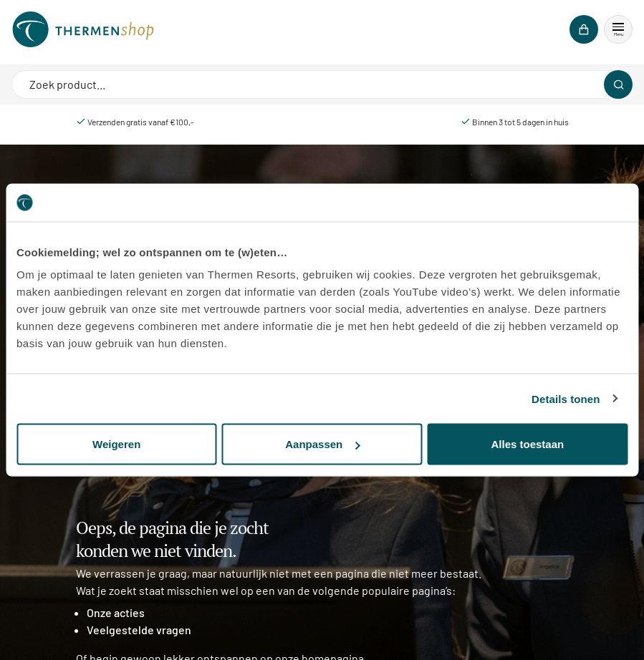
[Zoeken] (618, 84)
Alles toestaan (527, 444)
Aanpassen (322, 444)
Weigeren (116, 444)
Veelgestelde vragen (139, 630)
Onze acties (116, 612)
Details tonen (566, 398)
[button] (618, 29)
